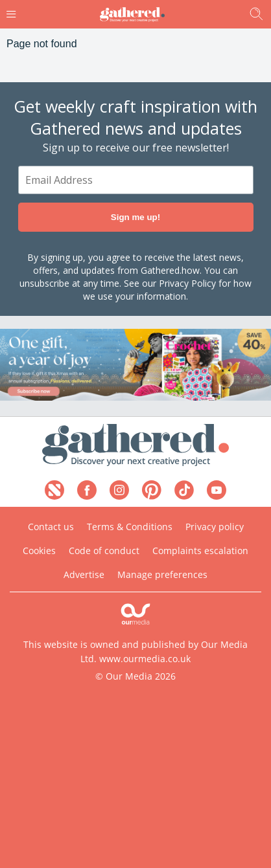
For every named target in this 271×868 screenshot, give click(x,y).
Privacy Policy (187, 283)
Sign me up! (135, 217)
